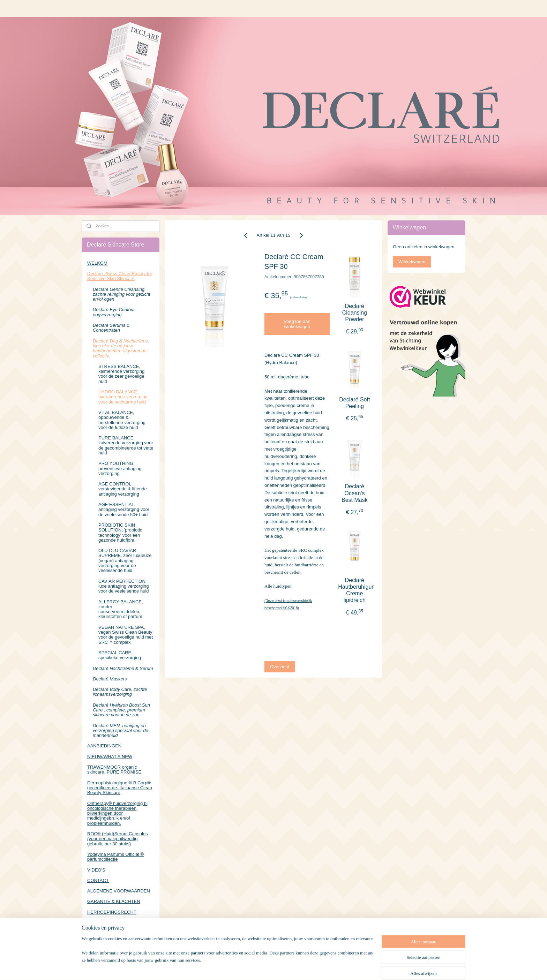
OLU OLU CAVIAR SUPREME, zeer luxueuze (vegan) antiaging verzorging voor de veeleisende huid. (125, 560)
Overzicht (280, 667)
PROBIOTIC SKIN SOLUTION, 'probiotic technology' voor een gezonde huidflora (120, 533)
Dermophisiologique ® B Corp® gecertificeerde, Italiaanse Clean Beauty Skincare (120, 788)
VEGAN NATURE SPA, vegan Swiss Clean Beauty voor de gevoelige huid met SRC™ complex (126, 635)
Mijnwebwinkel (349, 967)
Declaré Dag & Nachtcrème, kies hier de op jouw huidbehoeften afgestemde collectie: (121, 348)
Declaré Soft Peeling (354, 403)
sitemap (260, 967)
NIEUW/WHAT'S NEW (110, 757)
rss (273, 967)
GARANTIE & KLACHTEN (114, 901)
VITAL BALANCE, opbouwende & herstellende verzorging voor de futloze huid (122, 420)
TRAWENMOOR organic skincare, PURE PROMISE (114, 770)
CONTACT (98, 880)
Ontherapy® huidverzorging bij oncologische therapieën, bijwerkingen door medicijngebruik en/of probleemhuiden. (118, 813)
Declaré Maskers (110, 679)
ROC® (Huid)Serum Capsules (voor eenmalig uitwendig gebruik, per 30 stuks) (118, 839)
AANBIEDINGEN (104, 746)
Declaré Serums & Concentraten (111, 328)
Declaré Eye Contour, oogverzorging (114, 312)
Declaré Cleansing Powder (355, 313)
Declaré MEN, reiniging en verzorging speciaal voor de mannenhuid (121, 731)
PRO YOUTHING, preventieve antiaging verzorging (120, 468)
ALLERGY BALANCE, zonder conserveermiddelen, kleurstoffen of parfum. (121, 609)
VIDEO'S (96, 870)
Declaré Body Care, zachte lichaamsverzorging (120, 692)
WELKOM (97, 263)
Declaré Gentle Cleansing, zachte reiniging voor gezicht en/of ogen (122, 294)
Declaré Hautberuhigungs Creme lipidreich (354, 590)
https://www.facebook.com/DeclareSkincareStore (121, 945)
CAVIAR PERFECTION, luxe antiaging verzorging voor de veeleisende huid (124, 586)
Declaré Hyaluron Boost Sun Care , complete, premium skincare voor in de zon (121, 710)
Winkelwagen (412, 262)
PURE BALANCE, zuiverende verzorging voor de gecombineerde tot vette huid (126, 445)
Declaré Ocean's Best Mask (355, 493)
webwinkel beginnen (295, 967)
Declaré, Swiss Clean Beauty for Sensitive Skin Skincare (120, 276)
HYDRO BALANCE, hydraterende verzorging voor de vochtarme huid (123, 397)
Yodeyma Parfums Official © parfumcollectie (115, 857)
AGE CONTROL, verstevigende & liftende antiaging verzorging (123, 489)
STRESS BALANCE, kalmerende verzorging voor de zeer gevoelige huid (121, 374)
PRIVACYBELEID (105, 923)
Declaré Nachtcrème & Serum (123, 668)
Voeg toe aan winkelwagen (297, 324)
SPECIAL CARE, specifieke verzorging (120, 655)
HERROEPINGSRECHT (112, 912)
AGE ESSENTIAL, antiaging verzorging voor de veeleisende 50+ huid (124, 510)
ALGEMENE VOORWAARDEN (119, 891)
